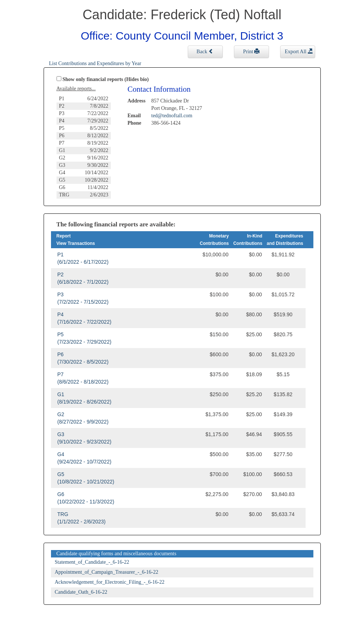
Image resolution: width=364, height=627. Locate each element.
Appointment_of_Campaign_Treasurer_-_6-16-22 (106, 572)
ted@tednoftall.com (172, 116)
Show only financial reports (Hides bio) (106, 79)
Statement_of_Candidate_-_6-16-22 (92, 562)
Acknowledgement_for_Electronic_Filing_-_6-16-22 (110, 582)
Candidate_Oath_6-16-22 (81, 592)
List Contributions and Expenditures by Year (95, 63)
